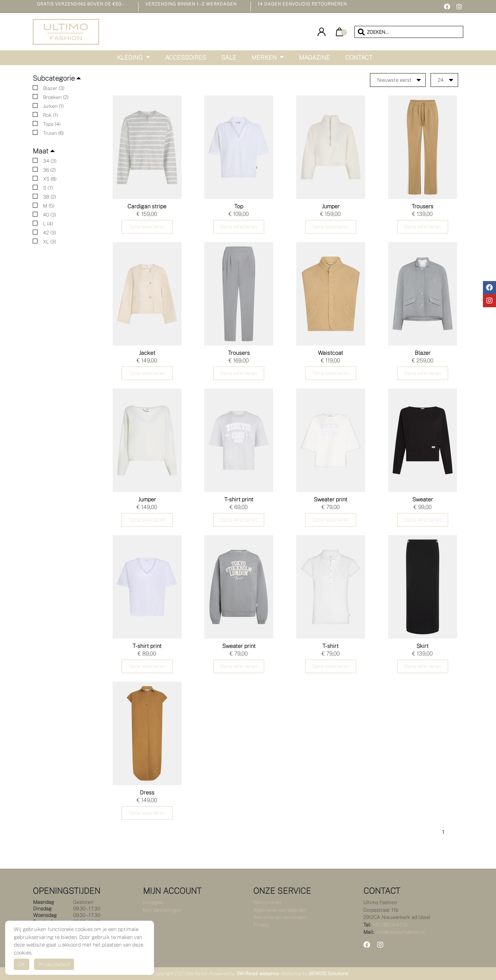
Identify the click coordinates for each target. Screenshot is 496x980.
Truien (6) (53, 133)
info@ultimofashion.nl (400, 932)
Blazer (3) (54, 88)
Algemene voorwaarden (280, 910)
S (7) (48, 188)
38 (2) (50, 197)
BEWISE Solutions (329, 973)
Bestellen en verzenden (280, 917)
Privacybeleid (54, 964)
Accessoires (185, 57)
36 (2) (49, 170)
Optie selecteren (147, 227)
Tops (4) (52, 124)
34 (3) (50, 161)
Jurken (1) (53, 106)
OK (22, 964)
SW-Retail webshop (258, 973)
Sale (229, 57)
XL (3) (50, 242)
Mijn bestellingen (162, 910)
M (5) (49, 206)
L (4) (48, 224)
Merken (264, 57)
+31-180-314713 (390, 925)
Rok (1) (50, 115)
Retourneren (267, 902)
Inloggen (153, 902)
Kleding (130, 57)
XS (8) (50, 179)
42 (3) (50, 233)
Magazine (314, 57)
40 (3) (50, 215)
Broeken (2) (56, 97)
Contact (359, 57)
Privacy (261, 925)
